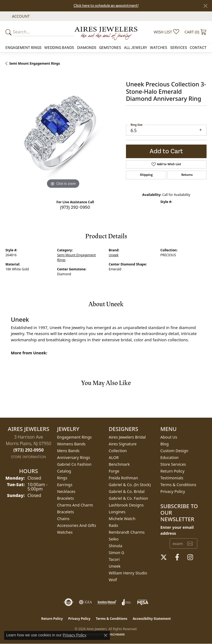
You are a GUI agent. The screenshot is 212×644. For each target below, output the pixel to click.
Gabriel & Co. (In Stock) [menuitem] (130, 485)
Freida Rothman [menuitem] (124, 478)
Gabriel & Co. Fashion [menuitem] (129, 498)
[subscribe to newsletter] (190, 543)
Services (179, 48)
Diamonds (87, 48)
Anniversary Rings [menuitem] (73, 457)
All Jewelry (136, 48)
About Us (169, 437)
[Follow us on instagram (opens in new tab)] (190, 557)
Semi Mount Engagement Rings (35, 63)
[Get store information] (29, 457)
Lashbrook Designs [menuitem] (126, 505)
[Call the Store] (29, 450)
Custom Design (174, 451)
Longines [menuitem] (117, 512)
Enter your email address (177, 530)
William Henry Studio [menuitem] (128, 573)
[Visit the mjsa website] (143, 602)
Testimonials (172, 478)
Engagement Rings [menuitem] (74, 437)
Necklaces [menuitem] (66, 491)
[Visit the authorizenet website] (69, 602)
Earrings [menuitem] (65, 485)
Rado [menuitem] (114, 525)
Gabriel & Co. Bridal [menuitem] (127, 491)
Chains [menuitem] (63, 519)
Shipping (146, 175)
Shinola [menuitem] (116, 546)
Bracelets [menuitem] (65, 498)
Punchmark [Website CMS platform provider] (116, 634)
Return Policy (173, 471)
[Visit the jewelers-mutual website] (107, 602)
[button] (20, 16)
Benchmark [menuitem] (119, 464)
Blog (165, 444)
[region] (63, 133)
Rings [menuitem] (62, 478)
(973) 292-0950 (75, 207)
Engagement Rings (23, 48)
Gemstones (110, 48)
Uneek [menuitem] (115, 566)
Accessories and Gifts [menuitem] (77, 525)
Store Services (173, 464)
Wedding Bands (59, 48)
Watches (159, 48)
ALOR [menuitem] (114, 457)
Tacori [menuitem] (114, 559)
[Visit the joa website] (127, 602)
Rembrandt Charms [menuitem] (127, 532)
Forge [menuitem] (114, 471)
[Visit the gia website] (86, 602)
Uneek (114, 255)
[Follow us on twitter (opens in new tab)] (164, 557)
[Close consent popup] (106, 635)
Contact (198, 48)
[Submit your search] (9, 32)
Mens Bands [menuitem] (68, 451)
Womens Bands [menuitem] (71, 444)
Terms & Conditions (178, 485)
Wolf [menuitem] (113, 580)
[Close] (205, 6)
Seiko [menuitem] (114, 539)
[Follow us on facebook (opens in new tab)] (177, 557)
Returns (187, 175)
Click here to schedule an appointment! (106, 6)
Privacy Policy (173, 491)
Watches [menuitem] (65, 532)
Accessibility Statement (152, 619)
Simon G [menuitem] (117, 553)
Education (170, 457)
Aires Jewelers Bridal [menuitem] (127, 437)
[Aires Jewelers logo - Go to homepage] (106, 32)
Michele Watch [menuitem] (122, 519)
